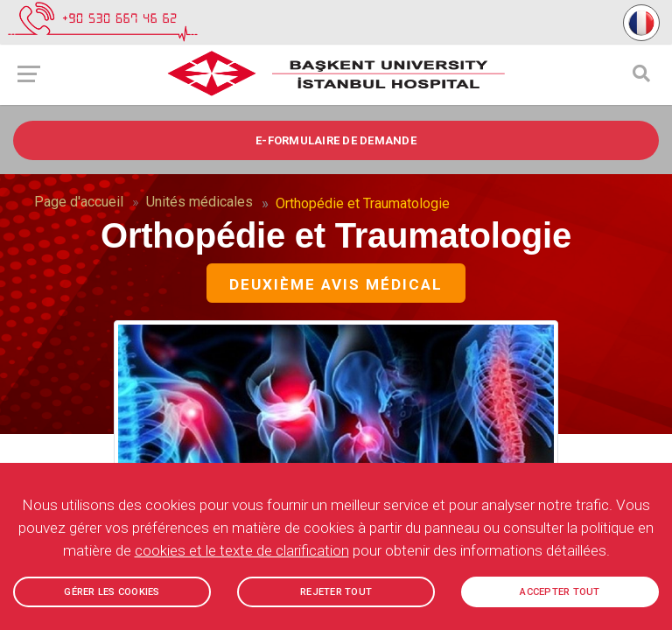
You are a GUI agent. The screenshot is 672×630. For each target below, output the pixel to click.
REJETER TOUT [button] (336, 592)
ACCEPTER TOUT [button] (560, 592)
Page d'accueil (79, 202)
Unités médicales (199, 202)
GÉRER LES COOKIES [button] (112, 592)
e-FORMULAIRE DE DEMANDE (336, 140)
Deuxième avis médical (336, 285)
